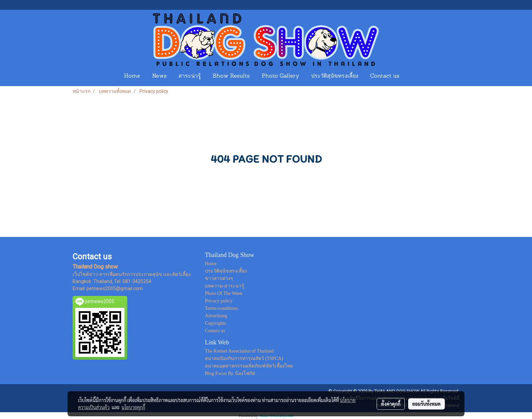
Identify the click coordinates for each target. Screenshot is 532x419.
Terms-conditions (222, 308)
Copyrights (215, 323)
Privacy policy (219, 301)
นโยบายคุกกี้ (133, 407)
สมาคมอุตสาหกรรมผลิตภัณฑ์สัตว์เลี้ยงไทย (249, 366)
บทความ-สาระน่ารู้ (225, 286)
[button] (412, 76)
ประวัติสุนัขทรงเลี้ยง (335, 76)
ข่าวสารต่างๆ (219, 278)
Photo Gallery (280, 76)
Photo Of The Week (224, 293)
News (159, 76)
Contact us (385, 76)
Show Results (231, 76)
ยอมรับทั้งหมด (426, 404)
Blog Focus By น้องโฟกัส (230, 373)
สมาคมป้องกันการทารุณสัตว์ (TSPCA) (244, 358)
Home (132, 76)
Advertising (216, 316)
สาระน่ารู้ (190, 76)
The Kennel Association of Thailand (239, 351)
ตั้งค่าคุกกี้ (391, 404)
